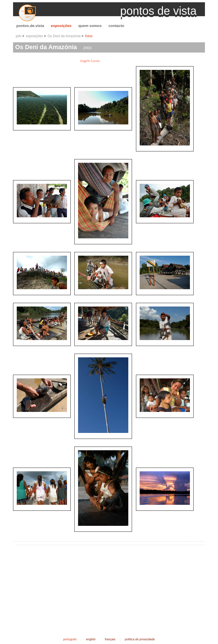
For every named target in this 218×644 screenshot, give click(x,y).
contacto (116, 26)
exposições (61, 26)
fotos (89, 36)
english (91, 639)
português (70, 639)
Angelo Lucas (90, 61)
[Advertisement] (118, 587)
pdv (19, 36)
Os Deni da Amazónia (64, 36)
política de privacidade (140, 639)
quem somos (90, 26)
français (110, 639)
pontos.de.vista (30, 26)
